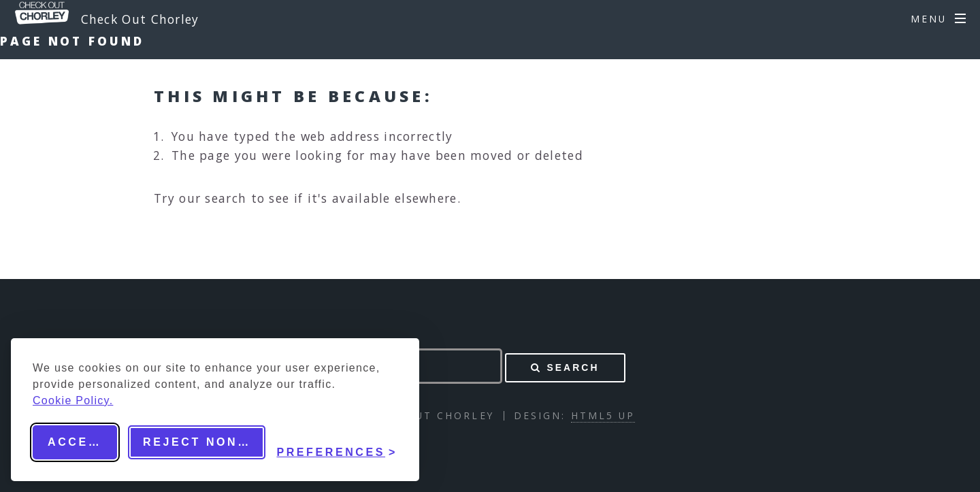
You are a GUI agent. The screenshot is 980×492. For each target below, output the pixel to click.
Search (573, 367)
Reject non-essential (204, 442)
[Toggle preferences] (337, 442)
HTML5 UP (603, 415)
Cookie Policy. (73, 400)
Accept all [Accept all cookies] (82, 442)
